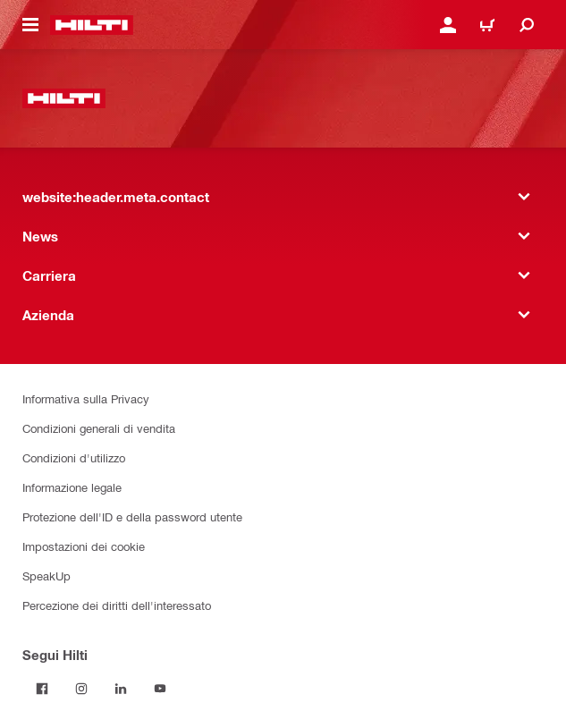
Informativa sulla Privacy (86, 398)
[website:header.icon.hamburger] (30, 25)
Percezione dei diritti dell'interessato (117, 605)
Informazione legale (72, 487)
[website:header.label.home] (92, 25)
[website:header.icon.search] (527, 25)
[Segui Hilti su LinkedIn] (121, 689)
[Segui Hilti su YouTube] (160, 689)
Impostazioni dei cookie (84, 546)
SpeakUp (46, 576)
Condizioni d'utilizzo (74, 457)
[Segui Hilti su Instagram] (81, 689)
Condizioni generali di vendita (99, 428)
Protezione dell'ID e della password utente (132, 516)
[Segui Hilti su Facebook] (42, 689)
